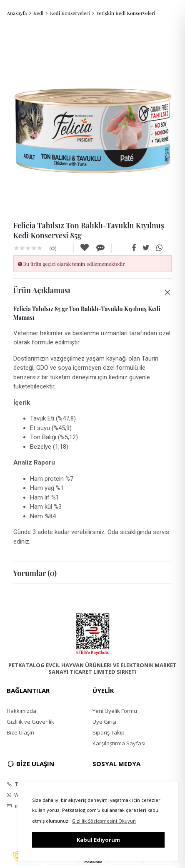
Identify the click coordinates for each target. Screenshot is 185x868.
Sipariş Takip (109, 732)
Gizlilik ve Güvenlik (30, 722)
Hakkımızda (21, 711)
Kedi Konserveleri (70, 13)
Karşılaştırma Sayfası (119, 743)
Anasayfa (17, 13)
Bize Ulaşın (20, 732)
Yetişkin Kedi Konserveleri (126, 13)
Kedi (38, 13)
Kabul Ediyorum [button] (98, 840)
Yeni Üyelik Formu (115, 711)
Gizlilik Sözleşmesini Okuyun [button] (104, 821)
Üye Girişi (104, 722)
